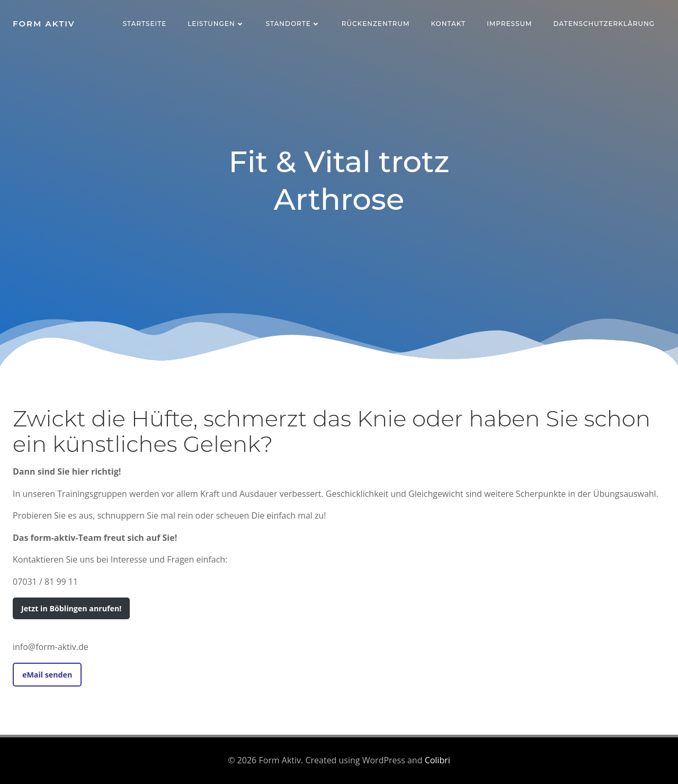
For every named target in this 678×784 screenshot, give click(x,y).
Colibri (438, 760)
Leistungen (216, 24)
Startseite (145, 24)
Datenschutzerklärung (604, 24)
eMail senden (47, 675)
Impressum (509, 24)
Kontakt (448, 24)
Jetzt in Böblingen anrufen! (71, 608)
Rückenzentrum (376, 24)
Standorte (293, 24)
